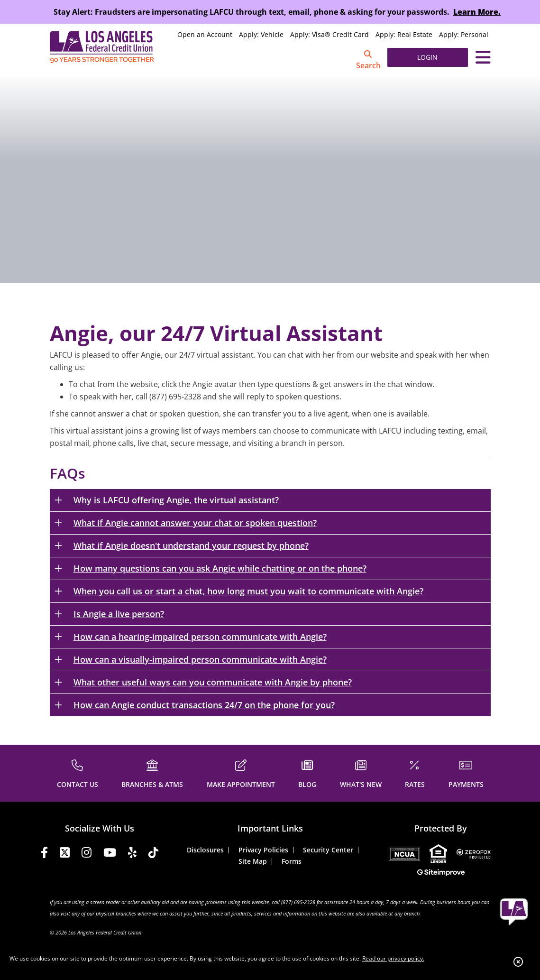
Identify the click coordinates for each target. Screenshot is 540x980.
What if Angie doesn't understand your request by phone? (191, 545)
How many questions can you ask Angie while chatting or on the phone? (220, 568)
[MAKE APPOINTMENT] (241, 772)
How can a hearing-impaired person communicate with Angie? (200, 637)
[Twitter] (65, 854)
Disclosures (205, 850)
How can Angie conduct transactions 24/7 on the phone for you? (204, 705)
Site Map (253, 861)
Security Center (328, 850)
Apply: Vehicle (261, 34)
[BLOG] (307, 772)
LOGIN (427, 57)
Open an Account (205, 34)
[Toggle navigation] (483, 57)
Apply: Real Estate (404, 34)
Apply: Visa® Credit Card (329, 34)
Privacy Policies (263, 850)
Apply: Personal (464, 34)
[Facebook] (44, 854)
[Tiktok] (153, 854)
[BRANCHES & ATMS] (152, 772)
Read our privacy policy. (393, 958)
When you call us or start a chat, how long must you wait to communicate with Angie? (248, 591)
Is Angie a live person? (119, 614)
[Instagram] (87, 854)
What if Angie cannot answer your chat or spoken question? (195, 523)
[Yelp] (132, 854)
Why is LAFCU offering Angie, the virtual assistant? (176, 500)
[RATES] (415, 772)
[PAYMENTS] (466, 772)
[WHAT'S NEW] (361, 772)
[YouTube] (110, 854)
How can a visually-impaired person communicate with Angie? (200, 659)
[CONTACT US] (78, 772)
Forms (292, 861)
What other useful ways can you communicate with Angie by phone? (213, 682)
